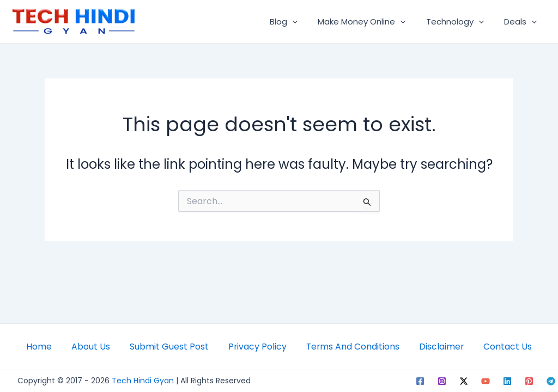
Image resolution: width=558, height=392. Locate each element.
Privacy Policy (257, 345)
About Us (85, 345)
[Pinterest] (529, 381)
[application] (307, 22)
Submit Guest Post (166, 345)
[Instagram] (442, 381)
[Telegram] (551, 381)
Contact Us (515, 345)
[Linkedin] (507, 381)
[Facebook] (420, 381)
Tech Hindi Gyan (143, 381)
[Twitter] (464, 381)
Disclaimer (447, 345)
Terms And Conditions (355, 345)
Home (31, 345)
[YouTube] (486, 381)
